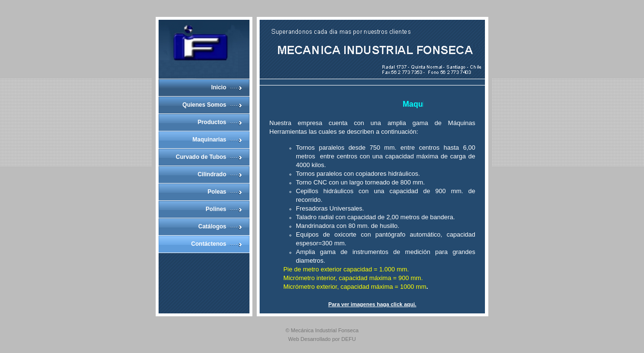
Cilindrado (212, 174)
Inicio (219, 87)
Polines (216, 209)
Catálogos (212, 226)
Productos (212, 122)
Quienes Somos (204, 105)
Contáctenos (209, 244)
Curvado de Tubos (201, 157)
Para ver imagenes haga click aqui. (372, 304)
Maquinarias (209, 140)
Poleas (217, 192)
